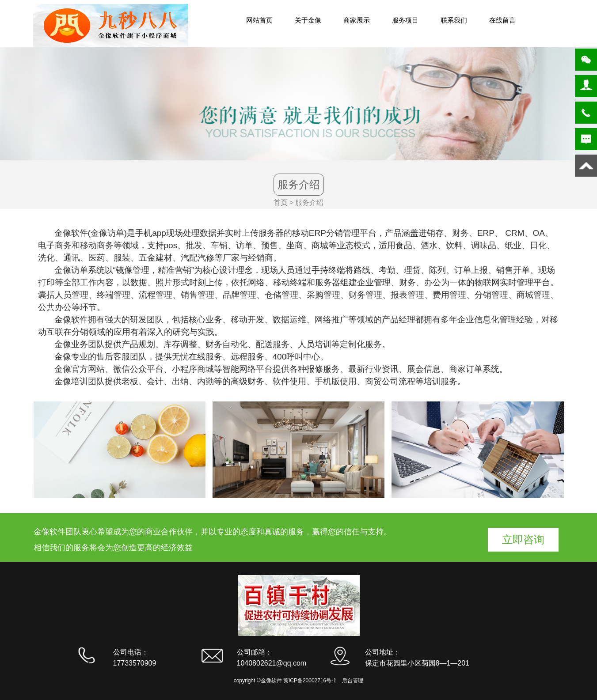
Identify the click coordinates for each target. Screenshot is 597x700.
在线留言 (502, 20)
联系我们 (454, 20)
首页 (281, 202)
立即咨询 (523, 539)
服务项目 (405, 20)
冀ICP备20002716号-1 (310, 681)
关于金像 (308, 20)
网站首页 (259, 20)
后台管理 (353, 681)
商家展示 (357, 20)
